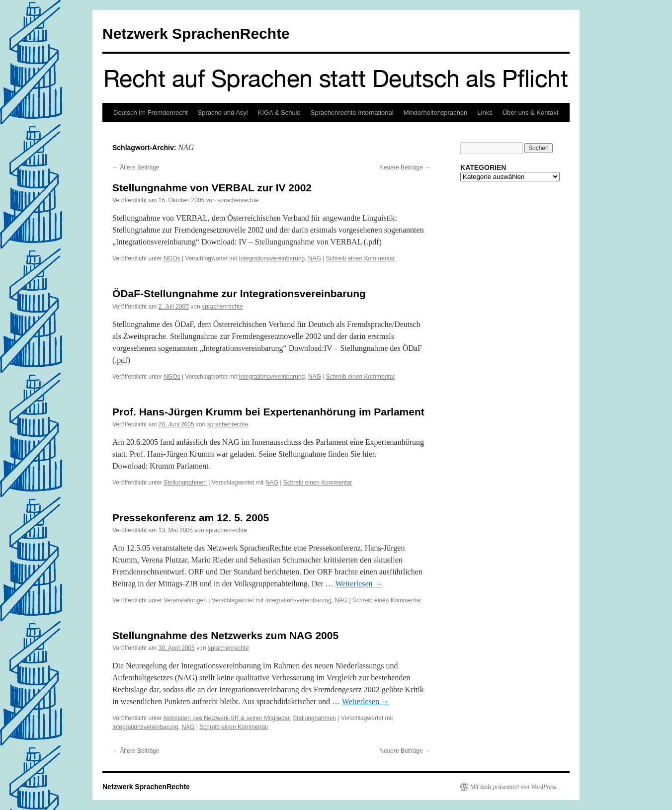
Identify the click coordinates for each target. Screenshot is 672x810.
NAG (315, 258)
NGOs (172, 258)
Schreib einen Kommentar (361, 258)
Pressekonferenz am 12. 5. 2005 (191, 518)
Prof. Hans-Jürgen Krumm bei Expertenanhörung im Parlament (268, 412)
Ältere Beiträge (136, 167)
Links (485, 113)
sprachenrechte (238, 200)
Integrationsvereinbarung (272, 258)
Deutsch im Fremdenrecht (151, 113)
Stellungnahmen (185, 483)
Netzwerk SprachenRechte (196, 34)
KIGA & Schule (279, 113)
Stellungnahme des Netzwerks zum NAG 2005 (225, 635)
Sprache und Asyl (223, 113)
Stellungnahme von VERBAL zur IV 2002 (212, 188)
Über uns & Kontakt (531, 113)
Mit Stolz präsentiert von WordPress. (514, 787)
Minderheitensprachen (436, 113)
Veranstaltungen (185, 600)
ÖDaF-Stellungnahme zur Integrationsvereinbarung (239, 293)
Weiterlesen (359, 584)
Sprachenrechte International (352, 113)
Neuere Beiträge (405, 167)
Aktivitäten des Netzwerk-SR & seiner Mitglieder (227, 718)
